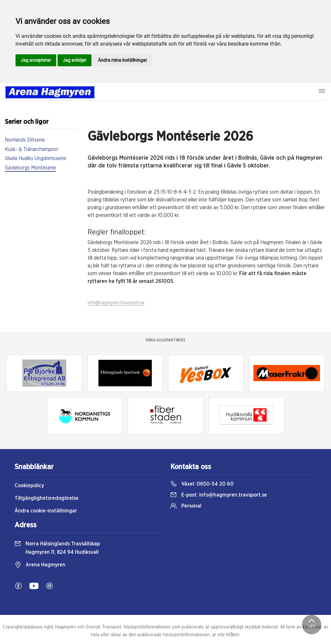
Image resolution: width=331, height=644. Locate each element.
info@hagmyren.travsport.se (116, 303)
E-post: (219, 495)
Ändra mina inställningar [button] (123, 60)
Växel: (202, 484)
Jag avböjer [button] (75, 60)
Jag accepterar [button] (36, 60)
